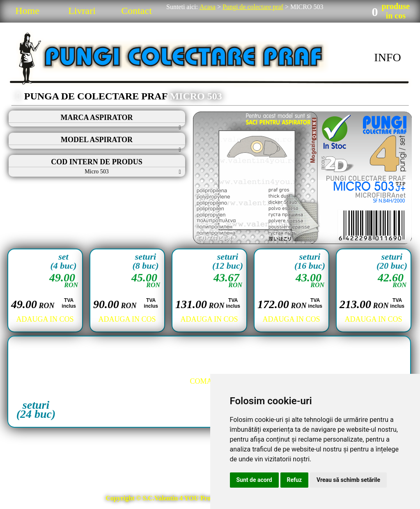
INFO (387, 57)
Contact (137, 11)
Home (27, 11)
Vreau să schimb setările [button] (348, 480)
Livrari (82, 11)
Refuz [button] (295, 480)
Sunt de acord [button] (254, 480)
